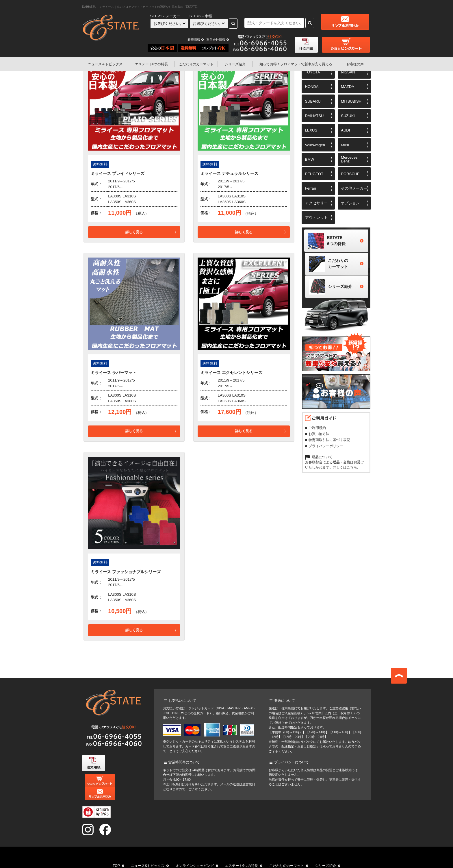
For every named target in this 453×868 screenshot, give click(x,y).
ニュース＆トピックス (105, 64)
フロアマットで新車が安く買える (296, 64)
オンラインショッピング (195, 853)
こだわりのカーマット (196, 64)
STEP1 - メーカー (165, 16)
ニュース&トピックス (148, 853)
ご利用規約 (317, 430)
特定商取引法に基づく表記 (329, 443)
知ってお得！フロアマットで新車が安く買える (178, 860)
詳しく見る (134, 232)
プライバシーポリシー (326, 449)
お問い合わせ (296, 860)
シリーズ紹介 (235, 64)
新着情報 (194, 40)
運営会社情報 (216, 40)
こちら (352, 470)
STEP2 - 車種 (201, 16)
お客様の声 (355, 64)
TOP (116, 853)
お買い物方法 (319, 436)
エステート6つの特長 (152, 64)
